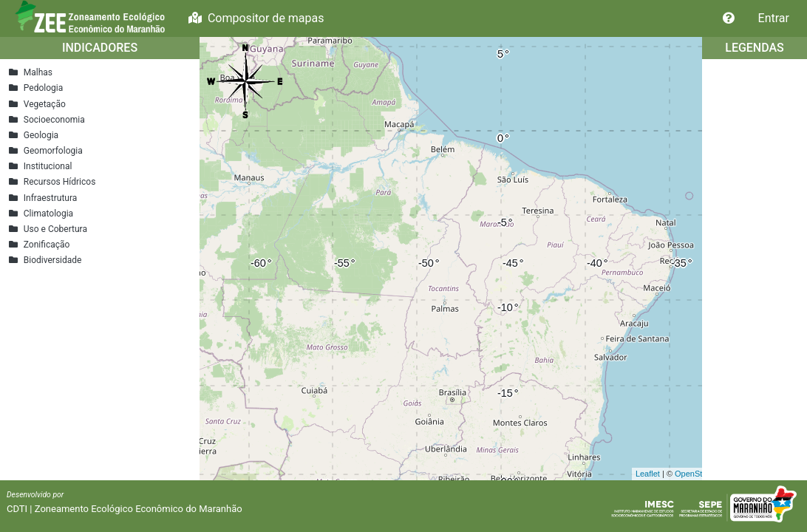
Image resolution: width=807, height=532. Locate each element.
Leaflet (648, 474)
